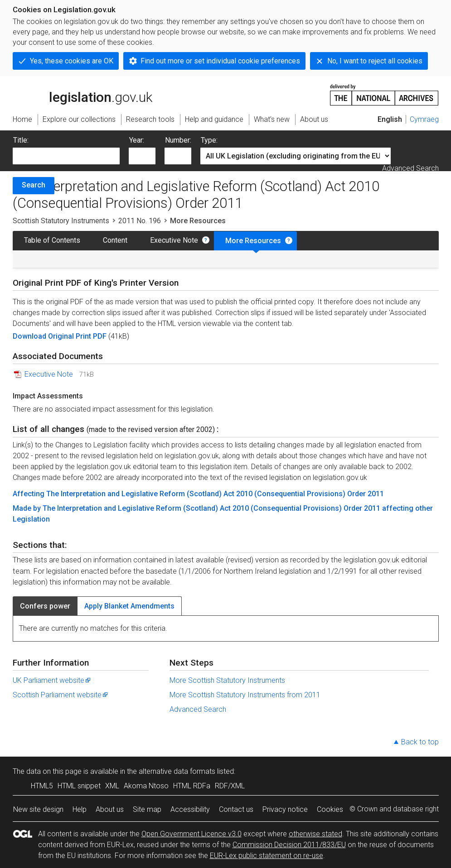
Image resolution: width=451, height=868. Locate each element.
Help (80, 809)
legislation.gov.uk (82, 94)
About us (110, 809)
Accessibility (190, 809)
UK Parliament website (52, 680)
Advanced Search (410, 168)
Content (115, 240)
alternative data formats (177, 771)
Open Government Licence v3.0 (192, 834)
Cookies (330, 809)
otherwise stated (315, 834)
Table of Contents (52, 240)
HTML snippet (79, 786)
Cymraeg (424, 119)
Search (34, 185)
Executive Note (174, 240)
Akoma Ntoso (146, 786)
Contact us (236, 809)
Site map (147, 809)
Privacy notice (285, 809)
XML (112, 786)
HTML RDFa (192, 786)
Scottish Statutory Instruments (61, 221)
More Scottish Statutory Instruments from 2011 (245, 695)
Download (30, 336)
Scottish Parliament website (61, 695)
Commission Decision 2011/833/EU (289, 845)
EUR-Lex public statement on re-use (267, 856)
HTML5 (42, 786)
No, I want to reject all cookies (375, 61)
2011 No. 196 (140, 221)
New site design (38, 809)
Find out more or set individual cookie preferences (220, 61)
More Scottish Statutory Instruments (227, 680)
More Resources (253, 241)
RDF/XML (230, 786)
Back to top (420, 742)
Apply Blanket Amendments (129, 606)
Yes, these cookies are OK (72, 61)
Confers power (45, 606)
